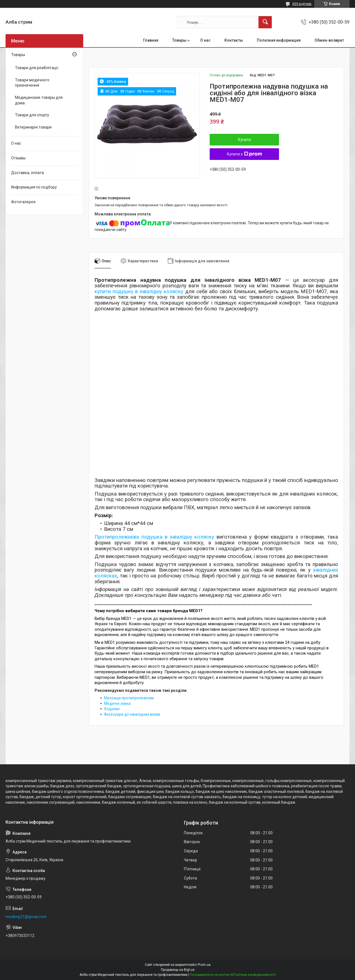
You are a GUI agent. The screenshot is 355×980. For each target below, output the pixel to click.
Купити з (244, 154)
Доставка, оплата (27, 173)
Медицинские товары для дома (39, 100)
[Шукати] (265, 22)
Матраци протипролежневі (129, 698)
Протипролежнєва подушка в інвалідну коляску (154, 537)
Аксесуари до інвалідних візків (132, 714)
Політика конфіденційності (254, 975)
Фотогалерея (23, 202)
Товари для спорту (32, 115)
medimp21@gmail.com (26, 917)
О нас (205, 40)
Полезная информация (279, 40)
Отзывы (18, 158)
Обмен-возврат (329, 40)
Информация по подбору (34, 187)
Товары (179, 40)
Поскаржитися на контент (210, 975)
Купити (244, 140)
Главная (151, 40)
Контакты (234, 40)
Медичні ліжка (117, 703)
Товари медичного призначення (32, 83)
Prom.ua (204, 965)
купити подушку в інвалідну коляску (139, 292)
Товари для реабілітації (37, 68)
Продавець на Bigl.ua (178, 970)
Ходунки (112, 709)
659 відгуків (302, 4)
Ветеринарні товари (33, 127)
